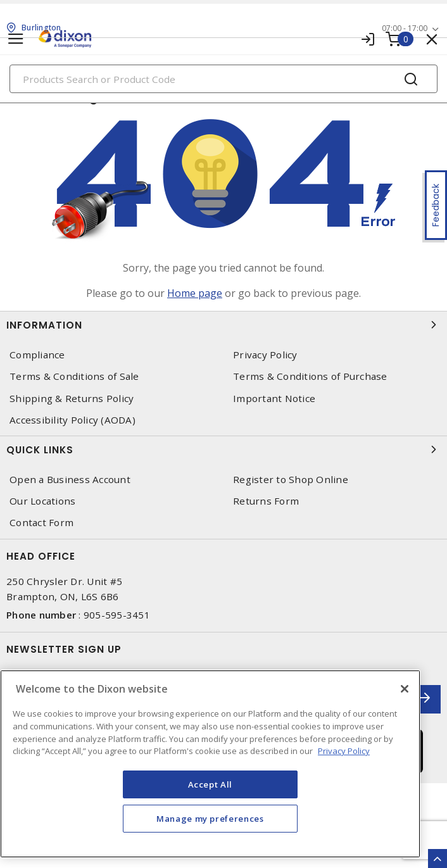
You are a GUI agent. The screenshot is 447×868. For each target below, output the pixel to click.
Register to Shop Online (291, 480)
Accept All (211, 784)
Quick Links (223, 450)
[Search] (223, 79)
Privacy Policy (265, 355)
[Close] (405, 689)
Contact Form (41, 523)
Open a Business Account (70, 480)
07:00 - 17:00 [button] (405, 28)
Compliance (37, 355)
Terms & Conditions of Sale (74, 376)
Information (223, 325)
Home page (195, 293)
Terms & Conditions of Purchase (310, 376)
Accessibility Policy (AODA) (72, 420)
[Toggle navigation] (16, 39)
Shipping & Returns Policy (72, 399)
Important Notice (274, 399)
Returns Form (266, 501)
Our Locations (42, 501)
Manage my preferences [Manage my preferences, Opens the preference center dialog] (210, 819)
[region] (210, 764)
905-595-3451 (117, 615)
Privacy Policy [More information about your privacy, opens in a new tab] (344, 751)
